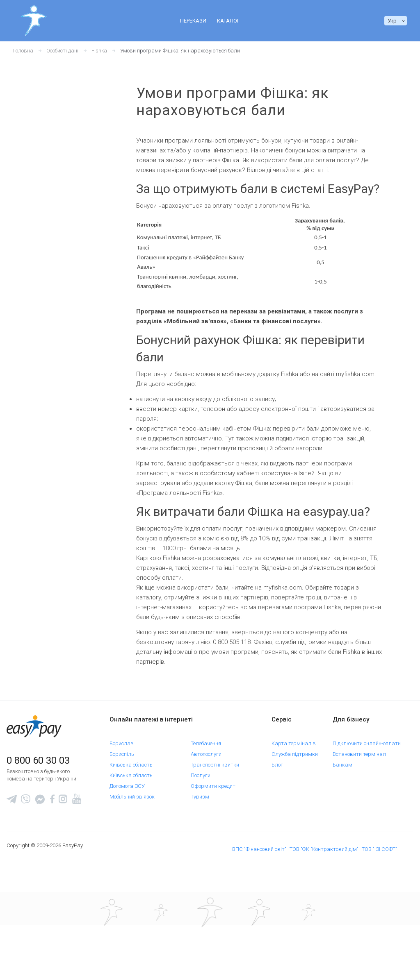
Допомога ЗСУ (127, 783)
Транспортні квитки (215, 761)
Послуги (201, 772)
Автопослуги (206, 751)
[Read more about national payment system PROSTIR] (210, 959)
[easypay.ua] (34, 726)
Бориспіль (122, 751)
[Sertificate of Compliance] (259, 959)
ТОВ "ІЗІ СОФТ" (379, 913)
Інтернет (120, 836)
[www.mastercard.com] (112, 959)
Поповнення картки (133, 847)
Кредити (120, 857)
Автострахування (131, 879)
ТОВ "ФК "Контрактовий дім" (324, 913)
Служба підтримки (295, 751)
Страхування (207, 857)
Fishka (99, 51)
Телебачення (206, 740)
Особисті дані (62, 51)
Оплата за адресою (134, 825)
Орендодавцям (351, 772)
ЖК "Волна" (123, 804)
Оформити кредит (213, 783)
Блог (277, 761)
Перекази (193, 21)
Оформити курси (211, 804)
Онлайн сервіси (210, 815)
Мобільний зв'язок (132, 793)
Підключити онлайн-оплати (367, 740)
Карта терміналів (294, 740)
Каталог (228, 21)
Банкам (342, 761)
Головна (23, 51)
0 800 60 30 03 (38, 760)
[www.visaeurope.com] (161, 959)
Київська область (131, 761)
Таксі (116, 868)
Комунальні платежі (134, 815)
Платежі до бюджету (216, 825)
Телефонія (203, 847)
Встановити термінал (359, 751)
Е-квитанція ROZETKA (286, 775)
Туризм (200, 793)
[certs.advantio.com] (308, 959)
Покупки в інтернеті (215, 836)
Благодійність (208, 868)
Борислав (122, 740)
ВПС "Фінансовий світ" (259, 913)
